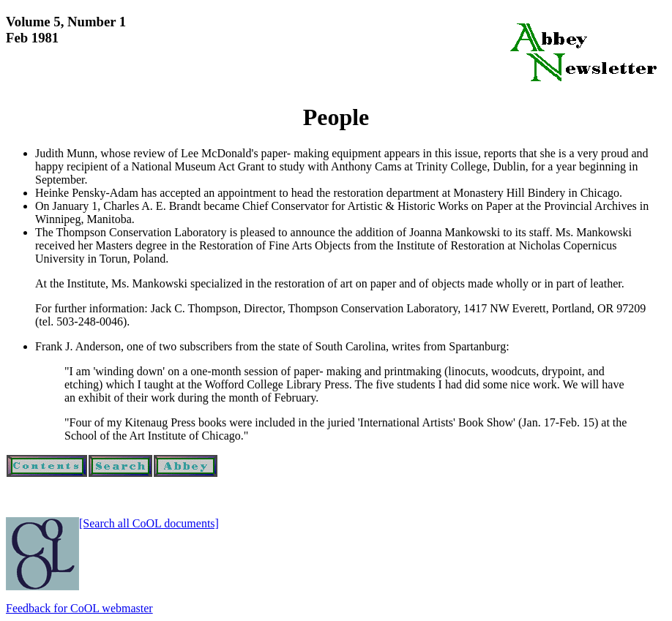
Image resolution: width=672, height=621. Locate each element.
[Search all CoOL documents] (149, 523)
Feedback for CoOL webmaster (79, 608)
